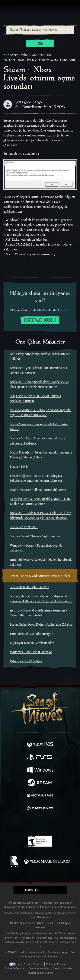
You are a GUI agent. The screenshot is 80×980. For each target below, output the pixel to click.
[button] (40, 890)
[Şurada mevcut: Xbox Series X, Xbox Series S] (40, 745)
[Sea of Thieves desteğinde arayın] (40, 30)
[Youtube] (39, 823)
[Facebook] (9, 823)
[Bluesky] (70, 823)
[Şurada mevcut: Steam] (40, 783)
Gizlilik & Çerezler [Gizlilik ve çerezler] (15, 968)
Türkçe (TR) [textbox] (32, 890)
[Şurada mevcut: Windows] (40, 770)
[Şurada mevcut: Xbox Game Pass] (40, 796)
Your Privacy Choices (30, 964)
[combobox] (40, 30)
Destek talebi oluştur (40, 320)
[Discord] (52, 823)
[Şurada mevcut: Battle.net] (40, 809)
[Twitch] (27, 823)
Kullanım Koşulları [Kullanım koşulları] (57, 964)
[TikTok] (61, 823)
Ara (40, 44)
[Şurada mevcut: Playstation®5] (40, 758)
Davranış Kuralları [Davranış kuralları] (39, 968)
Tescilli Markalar (63, 968)
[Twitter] (17, 823)
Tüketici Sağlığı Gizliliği (40, 973)
